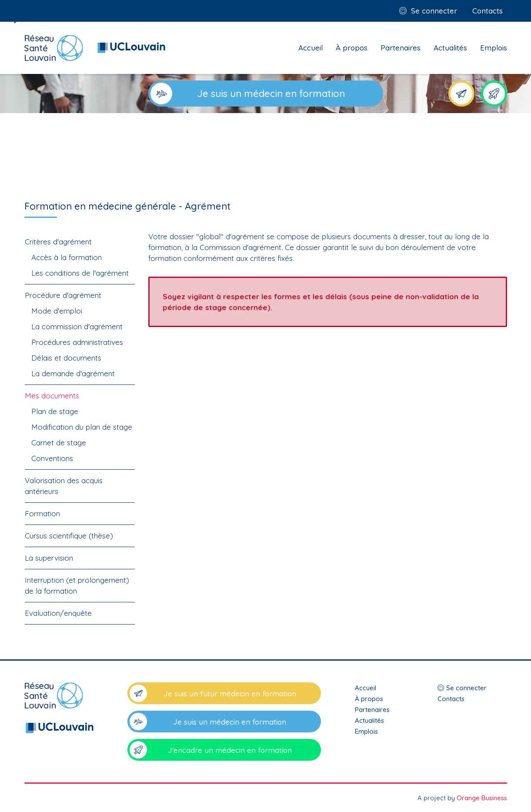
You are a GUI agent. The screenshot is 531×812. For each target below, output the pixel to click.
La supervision (49, 558)
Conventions (52, 458)
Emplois (494, 48)
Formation (42, 513)
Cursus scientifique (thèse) (69, 536)
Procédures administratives (77, 342)
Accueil (311, 48)
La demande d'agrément (73, 373)
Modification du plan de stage (82, 427)
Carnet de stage (59, 443)
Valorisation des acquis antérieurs (64, 486)
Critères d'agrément (58, 242)
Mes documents (52, 396)
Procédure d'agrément (63, 295)
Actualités (450, 48)
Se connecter (434, 11)
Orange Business (482, 798)
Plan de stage (55, 411)
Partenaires (401, 48)
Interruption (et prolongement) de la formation (77, 585)
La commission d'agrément (77, 326)
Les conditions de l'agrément (80, 273)
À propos (352, 48)
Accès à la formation (67, 257)
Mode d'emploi (57, 311)
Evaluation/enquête (58, 613)
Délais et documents (66, 358)
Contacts (488, 11)
